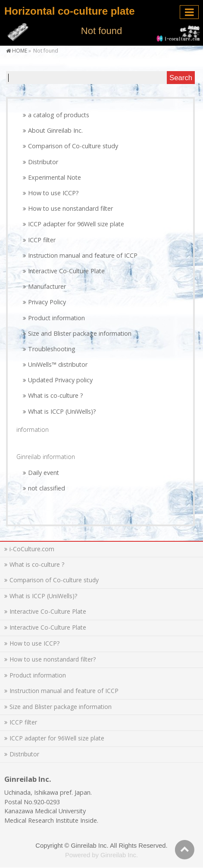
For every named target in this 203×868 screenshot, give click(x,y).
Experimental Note (55, 177)
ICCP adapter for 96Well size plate (76, 224)
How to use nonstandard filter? (53, 659)
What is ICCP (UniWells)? (62, 411)
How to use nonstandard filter (70, 208)
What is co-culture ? (56, 395)
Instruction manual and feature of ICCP (83, 255)
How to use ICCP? (53, 193)
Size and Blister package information (80, 333)
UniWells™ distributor (58, 364)
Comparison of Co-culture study (73, 146)
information (33, 429)
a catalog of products (59, 115)
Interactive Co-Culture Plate (66, 271)
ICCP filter (42, 240)
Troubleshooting (52, 349)
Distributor (43, 162)
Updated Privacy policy (60, 380)
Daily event (44, 473)
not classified (47, 488)
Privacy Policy (47, 302)
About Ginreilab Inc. (55, 130)
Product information (56, 318)
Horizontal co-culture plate (70, 11)
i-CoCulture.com (32, 549)
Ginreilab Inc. (90, 846)
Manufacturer (47, 286)
